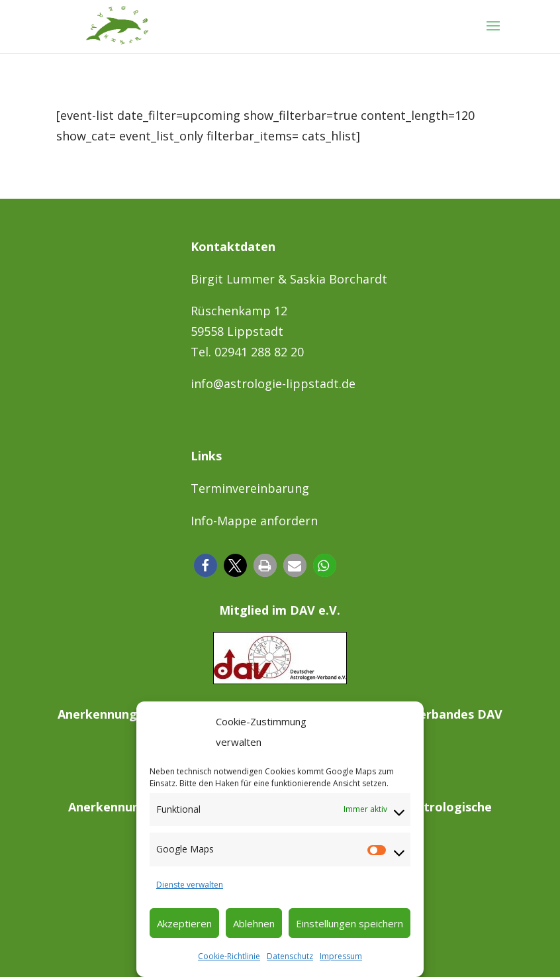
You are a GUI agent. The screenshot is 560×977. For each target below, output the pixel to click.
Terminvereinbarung (250, 488)
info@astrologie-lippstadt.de (273, 384)
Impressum (341, 956)
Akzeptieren (184, 923)
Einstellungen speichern (350, 923)
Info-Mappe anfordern (254, 521)
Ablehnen (254, 923)
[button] (206, 565)
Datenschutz (290, 956)
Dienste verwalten (190, 885)
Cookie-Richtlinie (229, 956)
